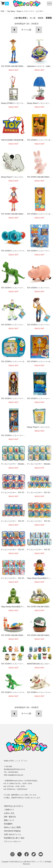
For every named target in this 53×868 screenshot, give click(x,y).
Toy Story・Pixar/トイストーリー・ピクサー (25, 11)
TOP (2, 11)
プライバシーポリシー (12, 842)
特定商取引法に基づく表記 (14, 838)
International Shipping (12, 831)
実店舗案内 (8, 824)
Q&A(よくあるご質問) (12, 827)
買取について (9, 820)
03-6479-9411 (13, 772)
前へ (14, 30)
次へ (39, 30)
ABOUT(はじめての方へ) (13, 806)
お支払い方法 (9, 813)
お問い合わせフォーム (12, 834)
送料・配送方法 (10, 817)
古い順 (33, 18)
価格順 (41, 18)
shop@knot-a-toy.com (16, 775)
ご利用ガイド (9, 810)
